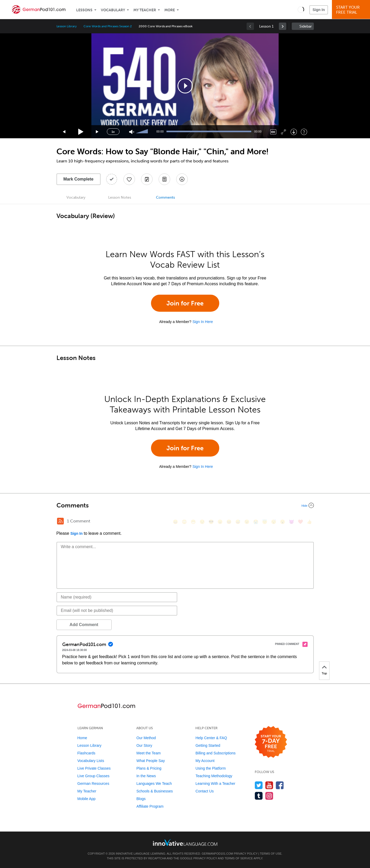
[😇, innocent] (265, 522)
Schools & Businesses (155, 791)
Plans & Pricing (149, 768)
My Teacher (145, 10)
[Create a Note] (147, 179)
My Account (205, 761)
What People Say (150, 761)
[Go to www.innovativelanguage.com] (185, 842)
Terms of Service (239, 858)
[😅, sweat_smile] (238, 522)
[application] (185, 86)
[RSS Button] (60, 521)
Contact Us (204, 791)
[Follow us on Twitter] (259, 785)
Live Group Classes (93, 776)
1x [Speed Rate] (113, 132)
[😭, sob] (256, 522)
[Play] (81, 132)
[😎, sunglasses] (211, 522)
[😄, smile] (175, 522)
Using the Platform (210, 768)
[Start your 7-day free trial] (271, 742)
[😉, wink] (247, 522)
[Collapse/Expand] (185, 505)
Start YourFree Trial (352, 10)
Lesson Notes (120, 197)
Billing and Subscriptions (215, 753)
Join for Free (185, 303)
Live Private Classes (94, 768)
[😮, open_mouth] (283, 522)
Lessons (84, 10)
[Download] (294, 132)
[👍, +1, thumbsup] (309, 522)
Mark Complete (78, 179)
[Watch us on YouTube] (269, 785)
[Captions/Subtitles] (273, 132)
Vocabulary (113, 10)
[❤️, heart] (300, 522)
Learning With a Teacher (215, 784)
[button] (301, 9)
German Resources (93, 784)
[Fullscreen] (283, 132)
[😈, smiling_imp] (291, 522)
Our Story (144, 745)
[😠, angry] (220, 522)
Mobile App (87, 799)
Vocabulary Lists (91, 761)
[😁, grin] (193, 522)
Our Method (146, 738)
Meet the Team (148, 753)
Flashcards (86, 753)
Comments (165, 197)
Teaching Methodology (214, 776)
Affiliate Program (150, 806)
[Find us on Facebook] (280, 785)
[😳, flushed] (184, 522)
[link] (283, 26)
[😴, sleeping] (274, 522)
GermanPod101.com (217, 854)
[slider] (143, 132)
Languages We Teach (154, 784)
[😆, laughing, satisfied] (229, 522)
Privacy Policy (246, 854)
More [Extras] (170, 10)
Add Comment (84, 625)
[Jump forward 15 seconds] (97, 132)
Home (82, 738)
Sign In (319, 10)
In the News (146, 776)
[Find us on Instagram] (269, 796)
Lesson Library (67, 26)
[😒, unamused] (202, 522)
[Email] (117, 611)
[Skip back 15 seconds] (64, 132)
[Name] (117, 597)
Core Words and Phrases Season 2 (108, 26)
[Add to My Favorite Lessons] (129, 179)
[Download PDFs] (164, 179)
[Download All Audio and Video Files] (182, 179)
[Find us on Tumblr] (259, 796)
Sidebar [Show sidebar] (306, 26)
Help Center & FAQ (211, 738)
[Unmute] (132, 132)
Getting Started (208, 745)
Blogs (141, 799)
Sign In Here (203, 322)
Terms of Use (271, 854)
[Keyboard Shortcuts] (304, 132)
